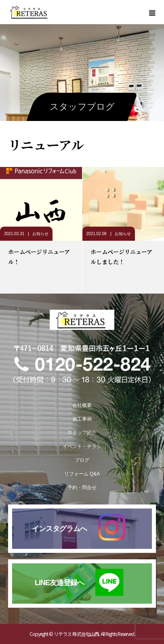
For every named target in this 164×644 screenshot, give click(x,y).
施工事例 (82, 419)
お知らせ (40, 234)
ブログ (82, 460)
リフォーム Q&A (82, 474)
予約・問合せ (82, 488)
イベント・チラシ (82, 446)
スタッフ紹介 (82, 433)
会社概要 (82, 405)
